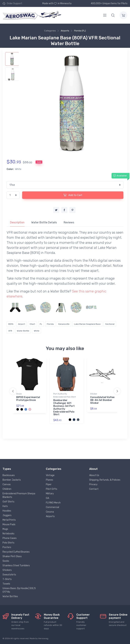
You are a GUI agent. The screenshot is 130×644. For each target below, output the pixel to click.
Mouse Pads (9, 524)
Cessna (50, 512)
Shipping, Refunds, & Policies (105, 480)
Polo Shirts (8, 543)
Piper (49, 484)
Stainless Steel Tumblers (16, 566)
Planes (50, 480)
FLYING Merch (53, 503)
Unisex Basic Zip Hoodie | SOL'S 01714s (19, 590)
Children (7, 489)
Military (50, 494)
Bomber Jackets (12, 480)
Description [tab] (17, 222)
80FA (11, 324)
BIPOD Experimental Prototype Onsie (28, 399)
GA (47, 498)
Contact (94, 489)
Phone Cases (10, 538)
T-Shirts (7, 579)
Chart (32, 324)
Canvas (7, 484)
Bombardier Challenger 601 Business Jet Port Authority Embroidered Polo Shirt (64, 407)
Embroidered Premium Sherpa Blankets (19, 495)
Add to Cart (73, 195)
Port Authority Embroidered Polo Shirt (65, 395)
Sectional (110, 324)
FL (41, 324)
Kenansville (64, 324)
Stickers (7, 570)
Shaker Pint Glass (12, 556)
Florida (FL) (80, 31)
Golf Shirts (8, 502)
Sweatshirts (9, 575)
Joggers (7, 515)
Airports (65, 31)
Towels (6, 584)
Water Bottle (23, 331)
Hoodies (7, 511)
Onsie (19, 394)
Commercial (52, 507)
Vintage (50, 475)
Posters (7, 547)
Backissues (9, 475)
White (37, 331)
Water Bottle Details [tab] (44, 222)
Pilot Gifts (52, 489)
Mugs (5, 529)
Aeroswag (43, 638)
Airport (21, 324)
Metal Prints (9, 520)
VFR (10, 331)
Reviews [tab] (69, 222)
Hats (5, 506)
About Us (94, 475)
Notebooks (8, 534)
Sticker (94, 394)
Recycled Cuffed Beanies (16, 552)
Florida (50, 324)
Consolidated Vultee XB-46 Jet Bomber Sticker (102, 400)
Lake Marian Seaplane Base (87, 324)
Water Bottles (10, 596)
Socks (6, 561)
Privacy (93, 484)
